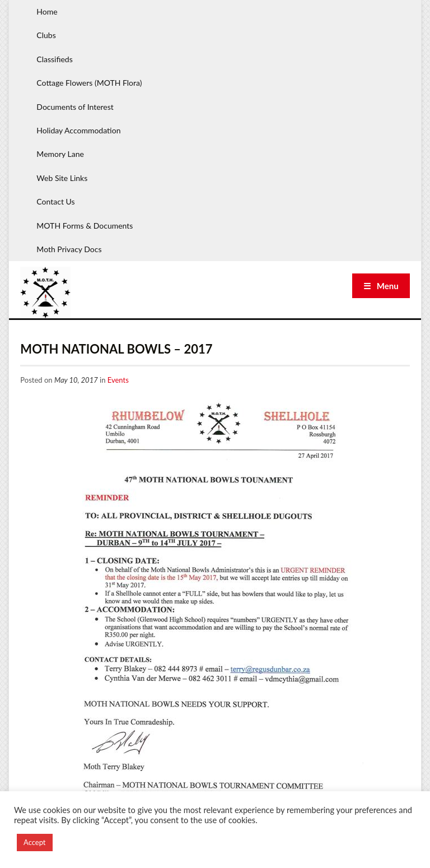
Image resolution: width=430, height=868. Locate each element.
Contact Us (55, 201)
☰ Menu (381, 286)
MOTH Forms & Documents (85, 226)
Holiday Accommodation (78, 130)
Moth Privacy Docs (69, 249)
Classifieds (54, 59)
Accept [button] (35, 842)
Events (118, 380)
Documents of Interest (75, 107)
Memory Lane (60, 154)
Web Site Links (62, 178)
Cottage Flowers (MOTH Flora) (89, 83)
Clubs (46, 35)
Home (47, 11)
